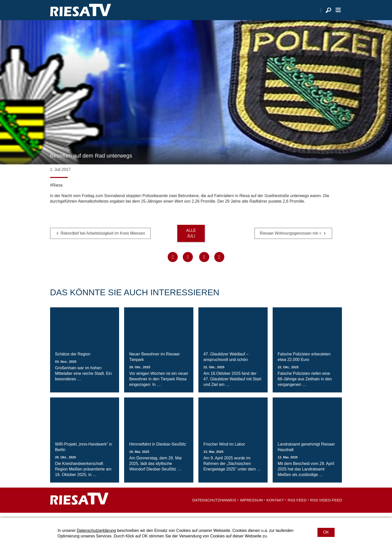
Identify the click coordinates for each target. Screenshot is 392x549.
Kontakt (275, 505)
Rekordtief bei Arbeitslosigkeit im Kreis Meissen (103, 239)
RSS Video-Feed (326, 505)
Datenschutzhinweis (214, 505)
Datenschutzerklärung (96, 530)
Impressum (251, 505)
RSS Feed (297, 505)
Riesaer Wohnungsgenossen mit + (291, 239)
